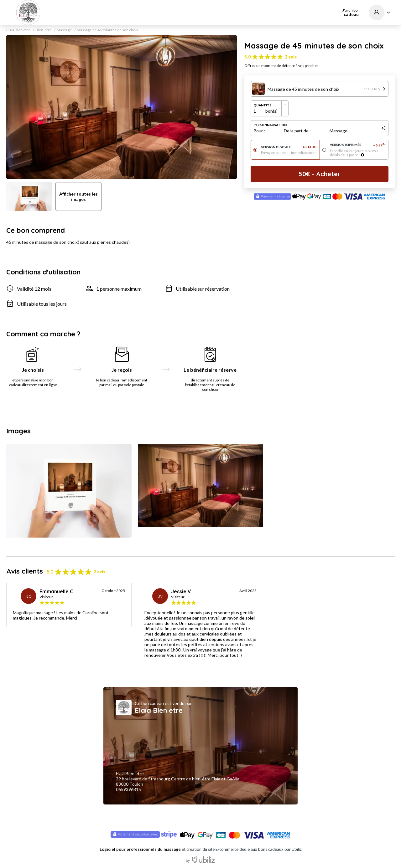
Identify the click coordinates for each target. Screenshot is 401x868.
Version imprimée (358, 145)
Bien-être (44, 30)
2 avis (291, 57)
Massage (64, 30)
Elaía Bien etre (18, 30)
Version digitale (289, 147)
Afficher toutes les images (78, 197)
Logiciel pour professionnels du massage (140, 849)
